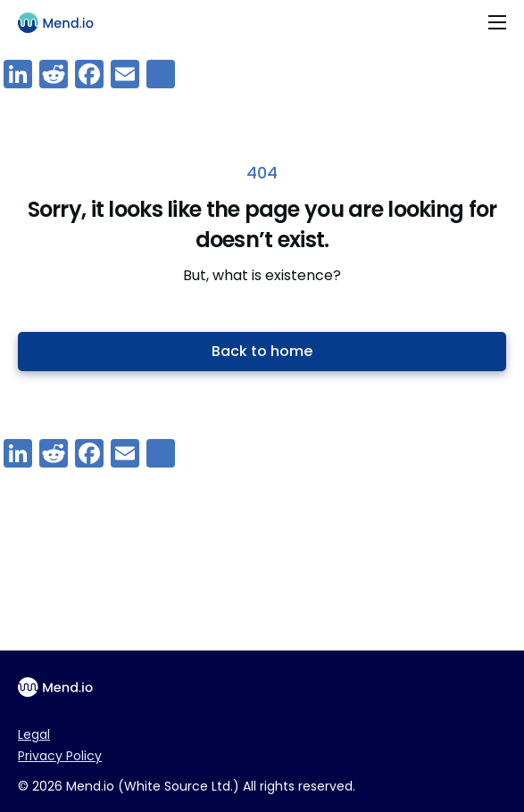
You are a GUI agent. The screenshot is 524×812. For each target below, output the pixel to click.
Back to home (262, 351)
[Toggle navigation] (497, 23)
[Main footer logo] (63, 688)
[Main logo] (63, 23)
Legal (34, 734)
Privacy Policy (60, 756)
